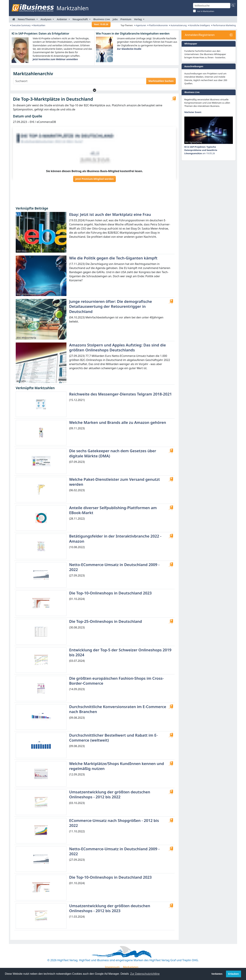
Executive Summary (20, 25)
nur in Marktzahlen (206, 11)
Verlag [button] (138, 19)
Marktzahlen (39, 25)
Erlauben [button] (234, 974)
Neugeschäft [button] (81, 19)
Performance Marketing (224, 25)
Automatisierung (178, 25)
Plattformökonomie (158, 25)
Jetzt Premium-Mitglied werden (94, 179)
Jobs (115, 19)
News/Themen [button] (27, 19)
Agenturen (140, 25)
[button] (95, 90)
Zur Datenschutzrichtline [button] (145, 974)
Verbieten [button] (217, 974)
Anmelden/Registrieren (200, 35)
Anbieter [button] (62, 19)
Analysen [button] (46, 19)
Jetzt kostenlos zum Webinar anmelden (55, 59)
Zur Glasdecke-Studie (129, 49)
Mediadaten (131, 967)
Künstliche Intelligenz (199, 25)
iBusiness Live (101, 20)
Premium (126, 19)
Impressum (112, 967)
